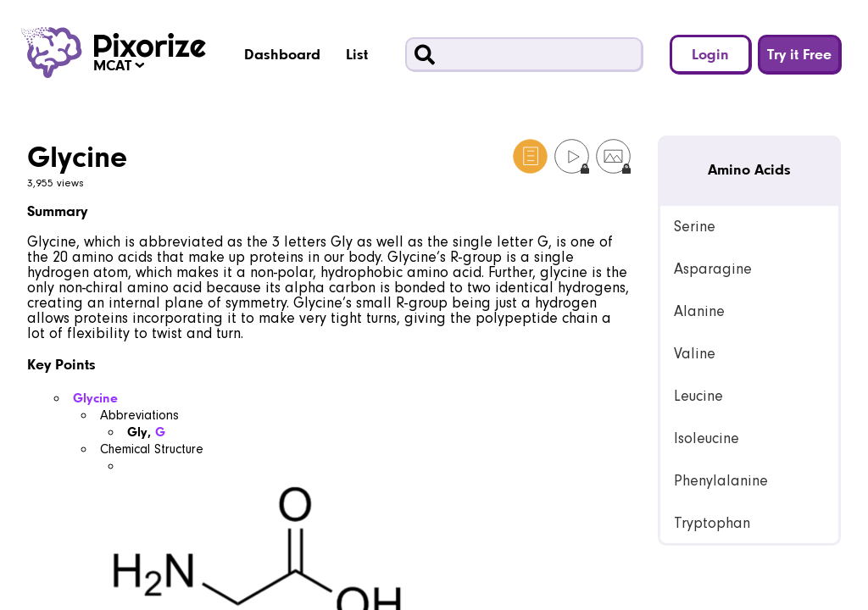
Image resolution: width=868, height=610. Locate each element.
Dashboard (282, 54)
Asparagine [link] (713, 269)
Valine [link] (695, 354)
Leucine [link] (698, 396)
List (357, 54)
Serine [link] (695, 227)
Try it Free (799, 54)
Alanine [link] (699, 311)
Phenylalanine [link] (721, 481)
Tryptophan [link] (712, 523)
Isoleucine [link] (707, 438)
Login (710, 54)
